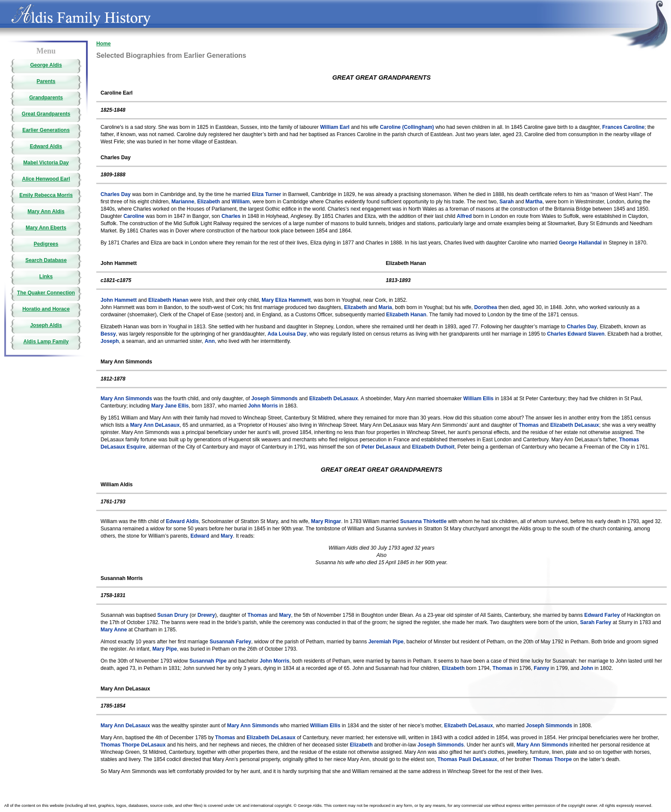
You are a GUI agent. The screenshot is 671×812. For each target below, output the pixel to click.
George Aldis (46, 65)
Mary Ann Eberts (46, 228)
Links (46, 277)
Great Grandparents (46, 114)
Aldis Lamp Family (46, 342)
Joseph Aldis (46, 325)
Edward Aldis (46, 146)
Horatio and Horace (46, 309)
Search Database (46, 260)
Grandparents (46, 98)
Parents (46, 81)
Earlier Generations (46, 130)
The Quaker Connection (46, 293)
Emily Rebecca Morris (46, 195)
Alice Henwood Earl (46, 179)
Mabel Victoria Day (46, 163)
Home (104, 44)
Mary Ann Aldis (46, 211)
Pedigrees (46, 244)
